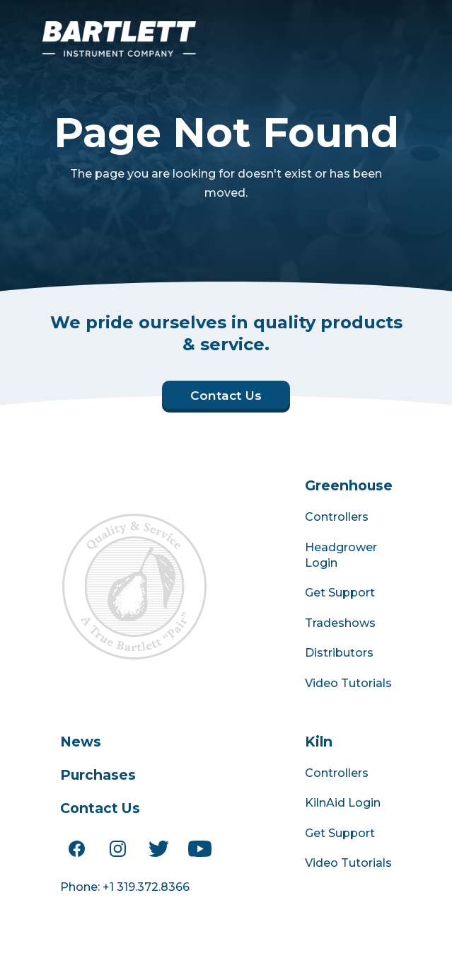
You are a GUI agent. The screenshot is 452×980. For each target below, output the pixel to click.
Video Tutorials (348, 683)
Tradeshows (340, 623)
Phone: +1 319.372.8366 (125, 887)
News (81, 742)
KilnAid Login (343, 803)
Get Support (340, 593)
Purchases (98, 775)
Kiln (319, 742)
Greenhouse (349, 485)
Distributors (339, 653)
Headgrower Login (341, 555)
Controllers (337, 517)
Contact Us (100, 808)
